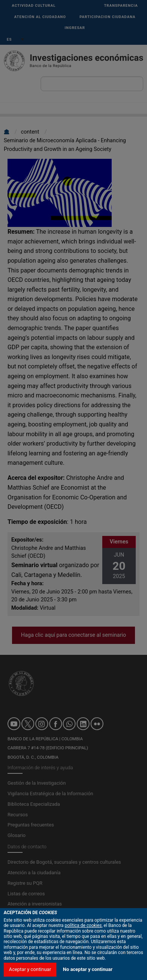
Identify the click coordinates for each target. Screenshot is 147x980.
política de (83, 965)
